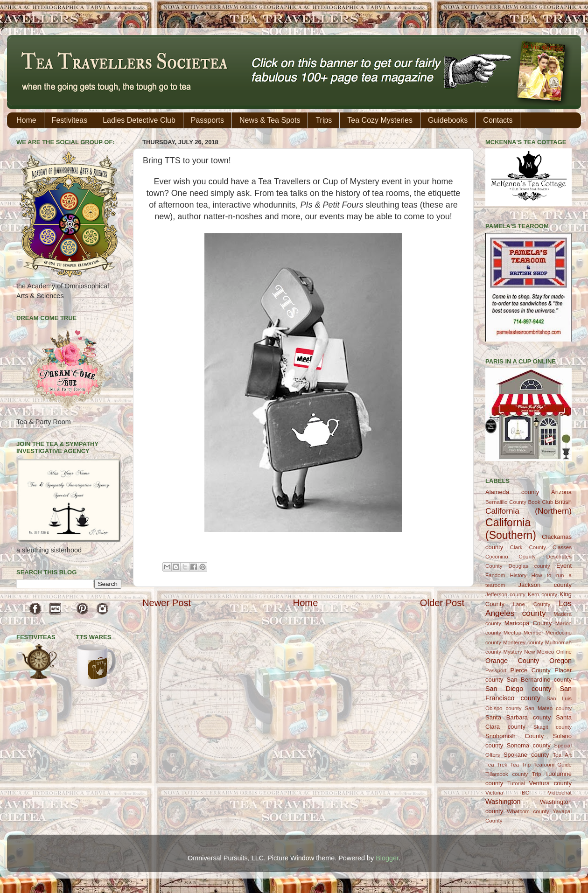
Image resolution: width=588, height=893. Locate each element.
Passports (207, 120)
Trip (536, 774)
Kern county (542, 594)
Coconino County (511, 557)
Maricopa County (528, 623)
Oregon (560, 661)
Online (564, 652)
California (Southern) (511, 529)
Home (26, 120)
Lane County (532, 604)
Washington (503, 802)
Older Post (442, 603)
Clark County (528, 547)
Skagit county (553, 727)
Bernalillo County (506, 502)
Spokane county (526, 755)
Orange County (512, 661)
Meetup (512, 633)
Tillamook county (507, 774)
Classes (562, 547)
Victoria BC (507, 793)
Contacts (498, 120)
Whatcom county (528, 811)
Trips (324, 120)
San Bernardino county (539, 680)
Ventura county (550, 783)
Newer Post (167, 603)
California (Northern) (528, 511)
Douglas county (529, 566)
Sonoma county (529, 745)
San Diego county (518, 689)
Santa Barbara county (518, 717)
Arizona (561, 492)
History (518, 575)
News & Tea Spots (270, 120)
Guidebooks (448, 120)
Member (533, 633)
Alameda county (512, 492)
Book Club (540, 502)
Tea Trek (496, 765)
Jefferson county (505, 594)
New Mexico (539, 652)
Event (564, 566)
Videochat (560, 793)
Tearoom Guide (553, 765)
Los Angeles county (528, 608)
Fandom (495, 575)
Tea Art (562, 755)
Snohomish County (514, 736)
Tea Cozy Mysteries (380, 120)
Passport (496, 670)
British (563, 502)
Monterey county (523, 642)
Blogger (387, 858)
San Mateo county (549, 708)
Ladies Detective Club (139, 120)
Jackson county (545, 585)
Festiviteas (70, 120)
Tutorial (516, 783)
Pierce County (531, 670)
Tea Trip (520, 765)
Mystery (512, 652)
